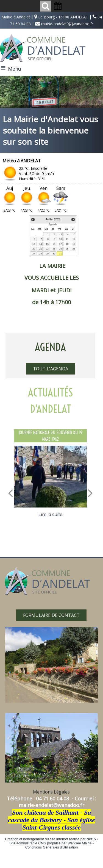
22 (47, 249)
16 (54, 244)
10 (60, 239)
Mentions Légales (51, 792)
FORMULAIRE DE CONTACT (51, 615)
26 (74, 249)
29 (47, 254)
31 (60, 254)
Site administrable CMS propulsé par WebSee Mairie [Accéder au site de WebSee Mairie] (50, 843)
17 (60, 244)
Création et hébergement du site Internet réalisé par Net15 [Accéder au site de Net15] (50, 839)
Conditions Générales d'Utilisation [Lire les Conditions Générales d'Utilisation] (52, 847)
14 (40, 244)
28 (40, 254)
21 (40, 249)
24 (60, 249)
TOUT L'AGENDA (51, 369)
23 (54, 249)
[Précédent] (10, 493)
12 (74, 239)
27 (34, 254)
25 (67, 249)
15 (47, 244)
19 (74, 244)
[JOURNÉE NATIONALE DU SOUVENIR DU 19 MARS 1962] (51, 477)
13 (34, 244)
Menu (15, 69)
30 (54, 254)
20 (34, 249)
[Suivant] (90, 493)
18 (67, 244)
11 (67, 239)
